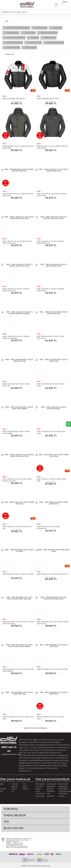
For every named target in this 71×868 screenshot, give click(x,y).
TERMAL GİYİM (30, 33)
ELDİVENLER (58, 28)
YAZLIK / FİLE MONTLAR (16, 38)
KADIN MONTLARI (35, 43)
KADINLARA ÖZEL (13, 48)
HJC (24, 784)
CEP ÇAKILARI (50, 795)
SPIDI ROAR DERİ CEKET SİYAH (48, 99)
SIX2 (1, 791)
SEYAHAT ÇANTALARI (15, 43)
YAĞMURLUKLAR (13, 33)
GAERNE (3, 789)
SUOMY (14, 789)
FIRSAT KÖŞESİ (31, 48)
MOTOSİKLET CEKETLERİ (52, 785)
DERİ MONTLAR (50, 38)
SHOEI (25, 787)
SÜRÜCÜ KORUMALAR (49, 33)
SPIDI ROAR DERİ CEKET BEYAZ (14, 99)
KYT (13, 791)
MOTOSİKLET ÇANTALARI (40, 795)
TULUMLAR (35, 38)
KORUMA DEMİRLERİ (51, 790)
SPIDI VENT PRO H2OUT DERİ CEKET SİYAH (52, 574)
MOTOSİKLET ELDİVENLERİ (63, 785)
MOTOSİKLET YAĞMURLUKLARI (64, 790)
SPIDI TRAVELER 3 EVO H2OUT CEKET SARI (52, 669)
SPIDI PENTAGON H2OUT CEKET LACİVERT (18, 574)
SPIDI (4, 96)
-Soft (23, 866)
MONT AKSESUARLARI (56, 43)
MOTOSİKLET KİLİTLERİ (63, 795)
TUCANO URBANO (15, 785)
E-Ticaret (29, 866)
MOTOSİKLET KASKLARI (40, 785)
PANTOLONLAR (41, 28)
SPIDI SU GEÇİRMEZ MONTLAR (18, 28)
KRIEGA (26, 789)
